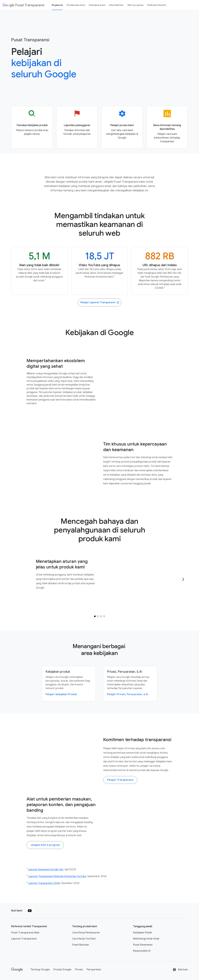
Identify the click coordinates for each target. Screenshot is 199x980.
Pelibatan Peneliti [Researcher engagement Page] (157, 5)
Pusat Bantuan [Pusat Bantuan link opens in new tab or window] (81, 945)
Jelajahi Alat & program (45, 845)
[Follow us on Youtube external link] (30, 911)
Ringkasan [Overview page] (57, 5)
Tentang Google (40, 970)
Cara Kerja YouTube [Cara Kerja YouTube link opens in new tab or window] (84, 939)
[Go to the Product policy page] (32, 127)
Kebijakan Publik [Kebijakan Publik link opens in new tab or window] (142, 933)
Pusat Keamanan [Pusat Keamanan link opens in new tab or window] (143, 945)
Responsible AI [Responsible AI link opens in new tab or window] (142, 951)
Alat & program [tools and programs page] (135, 5)
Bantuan (180, 970)
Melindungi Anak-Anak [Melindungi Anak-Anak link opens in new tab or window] (146, 939)
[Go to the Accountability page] (167, 127)
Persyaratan (94, 970)
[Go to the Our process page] (122, 127)
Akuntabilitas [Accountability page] (116, 5)
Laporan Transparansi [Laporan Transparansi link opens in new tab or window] (24, 939)
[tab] (95, 616)
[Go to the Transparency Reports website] (99, 302)
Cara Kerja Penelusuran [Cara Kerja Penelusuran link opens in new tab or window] (86, 933)
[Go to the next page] (183, 579)
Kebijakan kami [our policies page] (97, 5)
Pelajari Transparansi (120, 780)
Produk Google (62, 970)
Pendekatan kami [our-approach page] (76, 5)
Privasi (79, 970)
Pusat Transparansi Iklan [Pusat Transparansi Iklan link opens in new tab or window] (25, 933)
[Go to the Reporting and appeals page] (77, 127)
